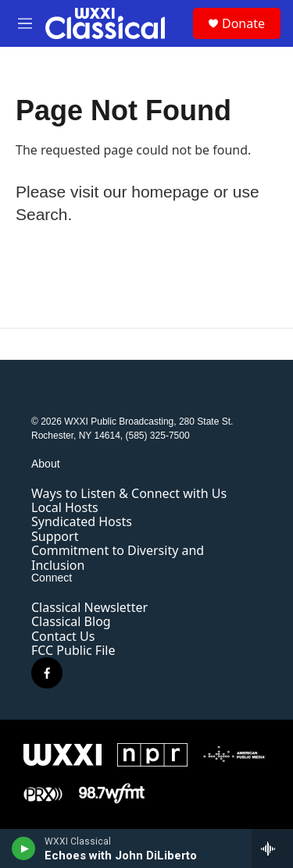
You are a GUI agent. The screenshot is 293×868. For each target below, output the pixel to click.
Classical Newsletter (89, 607)
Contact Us (63, 636)
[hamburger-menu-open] (25, 23)
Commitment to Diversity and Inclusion (118, 557)
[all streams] (272, 848)
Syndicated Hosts (82, 521)
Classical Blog (71, 621)
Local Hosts (65, 507)
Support (55, 536)
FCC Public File (73, 650)
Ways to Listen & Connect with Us (129, 493)
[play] (24, 848)
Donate (243, 23)
